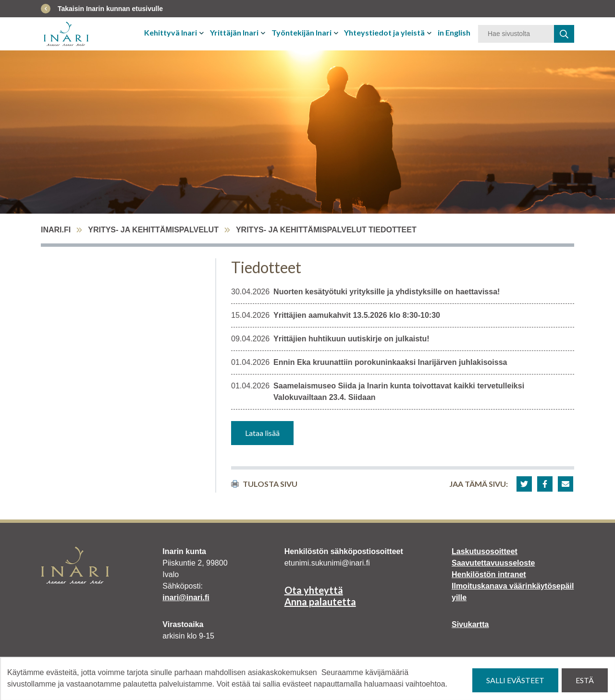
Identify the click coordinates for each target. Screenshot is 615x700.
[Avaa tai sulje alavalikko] (203, 33)
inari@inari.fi (186, 597)
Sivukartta (470, 624)
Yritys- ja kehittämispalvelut (153, 230)
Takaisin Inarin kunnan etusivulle (110, 9)
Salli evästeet (515, 680)
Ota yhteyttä (314, 590)
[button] (524, 484)
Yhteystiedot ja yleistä (384, 32)
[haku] (564, 34)
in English (454, 32)
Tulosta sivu (264, 484)
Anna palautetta (320, 602)
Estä (585, 680)
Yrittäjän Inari (234, 32)
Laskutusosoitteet (485, 551)
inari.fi (56, 230)
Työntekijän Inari (301, 32)
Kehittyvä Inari (171, 32)
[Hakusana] (516, 34)
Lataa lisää (262, 433)
